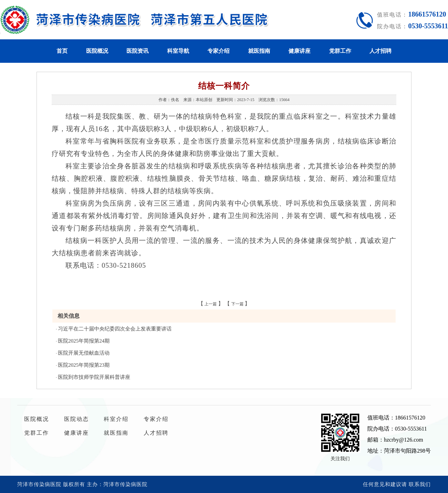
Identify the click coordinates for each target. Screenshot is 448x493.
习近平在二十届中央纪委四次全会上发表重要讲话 (115, 329)
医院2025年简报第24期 (84, 341)
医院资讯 (138, 51)
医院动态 (77, 419)
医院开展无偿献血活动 (84, 353)
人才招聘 (380, 51)
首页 (62, 51)
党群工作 (340, 51)
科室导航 (178, 51)
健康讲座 (299, 51)
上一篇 (211, 304)
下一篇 (237, 304)
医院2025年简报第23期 (84, 365)
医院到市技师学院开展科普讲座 (94, 377)
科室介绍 (116, 419)
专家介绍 (218, 51)
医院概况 (97, 51)
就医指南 (259, 51)
